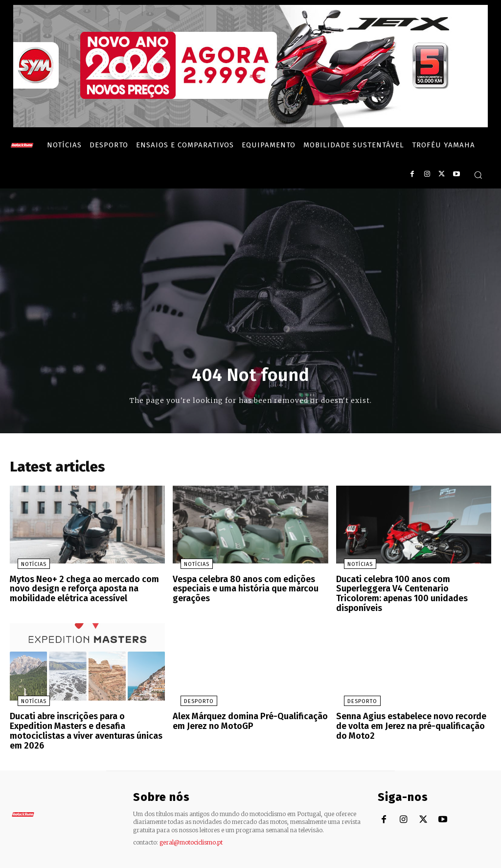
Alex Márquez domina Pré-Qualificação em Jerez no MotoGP (244, 711)
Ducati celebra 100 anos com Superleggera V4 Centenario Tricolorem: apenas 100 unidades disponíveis (411, 590)
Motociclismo (68, 858)
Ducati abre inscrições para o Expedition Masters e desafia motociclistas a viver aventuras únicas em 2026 (85, 715)
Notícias (26, 567)
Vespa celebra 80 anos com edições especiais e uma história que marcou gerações (242, 590)
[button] (478, 175)
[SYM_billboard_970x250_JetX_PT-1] (250, 125)
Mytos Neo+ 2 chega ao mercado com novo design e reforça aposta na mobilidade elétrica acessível (79, 590)
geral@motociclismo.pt (191, 819)
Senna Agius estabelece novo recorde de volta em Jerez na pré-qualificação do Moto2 (413, 715)
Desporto (191, 692)
